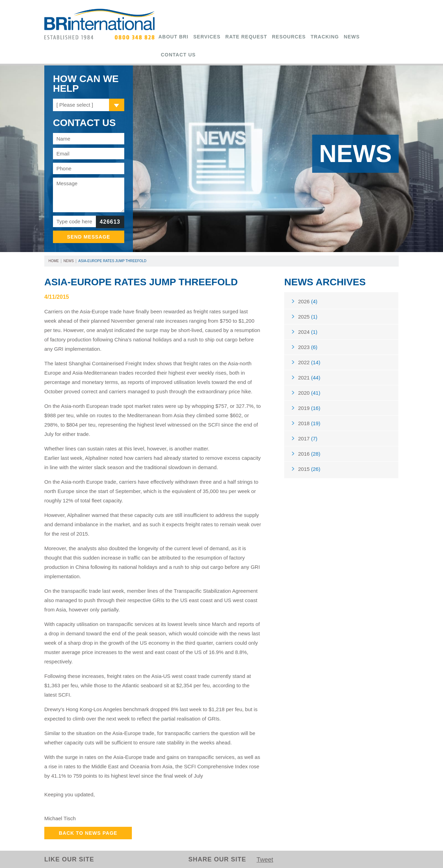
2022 (309, 362)
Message (89, 195)
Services (207, 37)
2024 (308, 332)
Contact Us (178, 55)
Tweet (265, 860)
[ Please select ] (75, 105)
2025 (308, 317)
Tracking (325, 37)
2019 (309, 408)
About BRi (174, 37)
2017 (308, 439)
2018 (309, 423)
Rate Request (246, 37)
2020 (309, 393)
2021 (309, 378)
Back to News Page (88, 833)
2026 (308, 301)
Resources (289, 37)
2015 (309, 469)
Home (54, 261)
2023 (308, 347)
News (352, 37)
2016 (309, 454)
